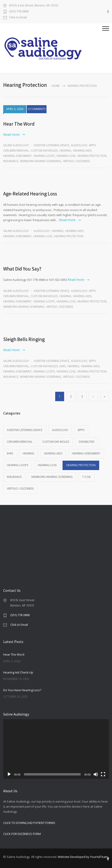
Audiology (79, 145)
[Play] (9, 774)
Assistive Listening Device (51, 145)
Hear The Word (19, 124)
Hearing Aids (82, 151)
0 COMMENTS (37, 109)
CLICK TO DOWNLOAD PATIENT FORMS (29, 823)
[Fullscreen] (103, 774)
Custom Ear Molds (44, 151)
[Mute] (96, 774)
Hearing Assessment (17, 156)
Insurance (11, 161)
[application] (56, 749)
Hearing (65, 151)
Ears (63, 366)
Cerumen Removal (16, 151)
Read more (11, 134)
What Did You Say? (22, 269)
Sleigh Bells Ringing (24, 339)
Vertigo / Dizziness (76, 161)
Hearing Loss (66, 156)
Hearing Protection (92, 156)
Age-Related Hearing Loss (30, 194)
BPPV (92, 145)
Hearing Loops (44, 156)
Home (56, 86)
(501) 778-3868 (19, 12)
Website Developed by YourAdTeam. (83, 857)
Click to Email (18, 18)
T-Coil (87, 477)
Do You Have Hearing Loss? (22, 690)
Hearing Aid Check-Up (18, 672)
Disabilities (87, 442)
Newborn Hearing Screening (41, 161)
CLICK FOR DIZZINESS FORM (22, 834)
